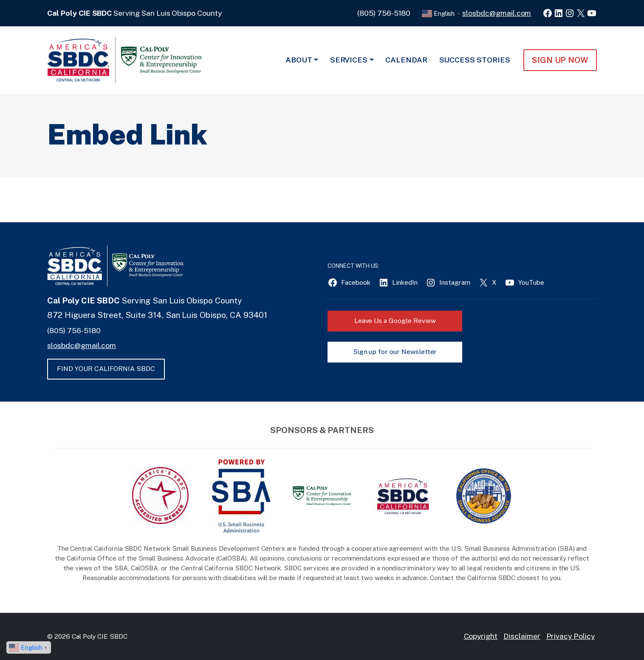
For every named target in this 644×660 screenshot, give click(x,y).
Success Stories (475, 60)
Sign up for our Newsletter (395, 352)
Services (349, 60)
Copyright (481, 636)
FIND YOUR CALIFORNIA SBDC (106, 369)
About (299, 60)
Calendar (406, 60)
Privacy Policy (571, 636)
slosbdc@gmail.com (497, 13)
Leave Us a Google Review (395, 321)
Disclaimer (522, 636)
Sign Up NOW (560, 60)
